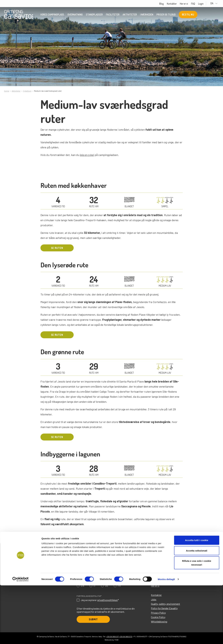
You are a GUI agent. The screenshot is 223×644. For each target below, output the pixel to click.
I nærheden (147, 15)
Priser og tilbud (166, 15)
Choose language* (87, 581)
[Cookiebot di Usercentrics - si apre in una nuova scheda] (20, 638)
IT (95, 586)
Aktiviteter (130, 15)
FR (119, 586)
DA (216, 3)
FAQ (198, 4)
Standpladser (94, 15)
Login (205, 4)
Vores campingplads (52, 15)
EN (82, 586)
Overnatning (75, 15)
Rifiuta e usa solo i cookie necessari (197, 621)
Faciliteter (113, 15)
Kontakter (176, 4)
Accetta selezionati (197, 609)
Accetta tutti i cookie (197, 599)
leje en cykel (87, 155)
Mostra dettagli (166, 638)
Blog (166, 4)
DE (107, 586)
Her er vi (188, 4)
